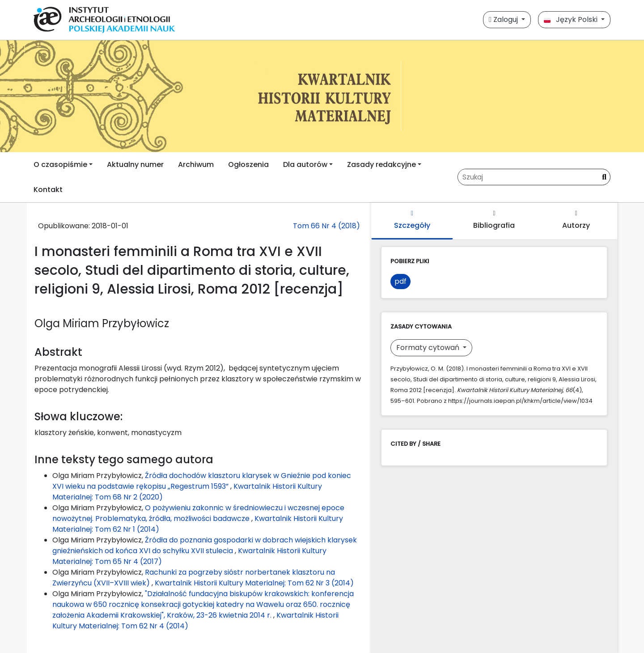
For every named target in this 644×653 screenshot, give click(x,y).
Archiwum (196, 164)
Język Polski (572, 19)
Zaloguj (504, 19)
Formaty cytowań (429, 348)
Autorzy (576, 220)
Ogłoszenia (248, 164)
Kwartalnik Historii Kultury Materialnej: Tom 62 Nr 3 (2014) (254, 583)
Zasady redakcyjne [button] (381, 164)
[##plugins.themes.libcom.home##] (322, 96)
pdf (400, 281)
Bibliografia (494, 220)
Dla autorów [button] (305, 164)
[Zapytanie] (528, 177)
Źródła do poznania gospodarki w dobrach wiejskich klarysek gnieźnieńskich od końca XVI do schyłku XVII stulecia (205, 545)
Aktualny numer (135, 164)
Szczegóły (412, 220)
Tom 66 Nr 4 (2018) (326, 226)
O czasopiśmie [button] (60, 164)
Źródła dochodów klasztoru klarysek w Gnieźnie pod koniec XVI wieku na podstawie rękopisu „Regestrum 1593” (202, 481)
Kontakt (48, 190)
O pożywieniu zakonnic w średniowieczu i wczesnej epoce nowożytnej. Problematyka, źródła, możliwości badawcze (198, 513)
